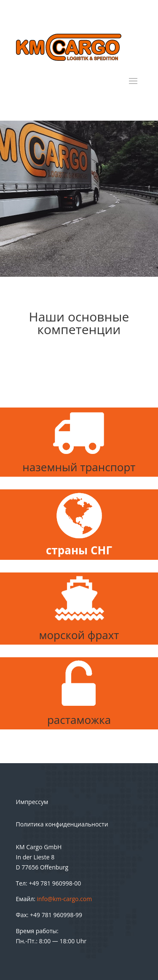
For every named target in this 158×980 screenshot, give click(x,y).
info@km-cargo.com (65, 899)
